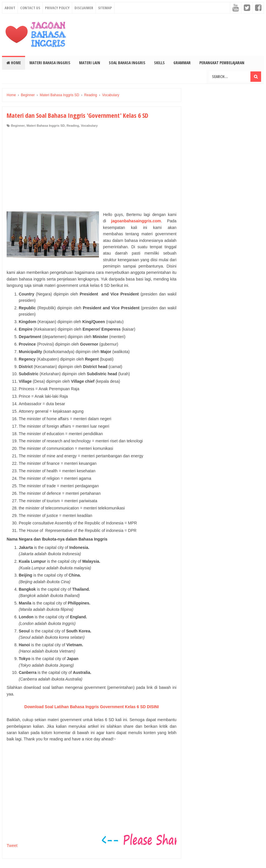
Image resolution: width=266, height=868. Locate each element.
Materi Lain (90, 63)
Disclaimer (84, 8)
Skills (159, 63)
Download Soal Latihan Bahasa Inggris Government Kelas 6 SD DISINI (91, 707)
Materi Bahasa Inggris (50, 63)
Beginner (18, 126)
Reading (73, 126)
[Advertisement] (92, 171)
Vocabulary (89, 126)
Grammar (182, 63)
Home (14, 63)
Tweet (12, 846)
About (10, 8)
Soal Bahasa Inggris (127, 63)
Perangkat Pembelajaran (222, 63)
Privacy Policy (57, 8)
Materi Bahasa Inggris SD (46, 126)
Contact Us (30, 8)
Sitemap (105, 8)
